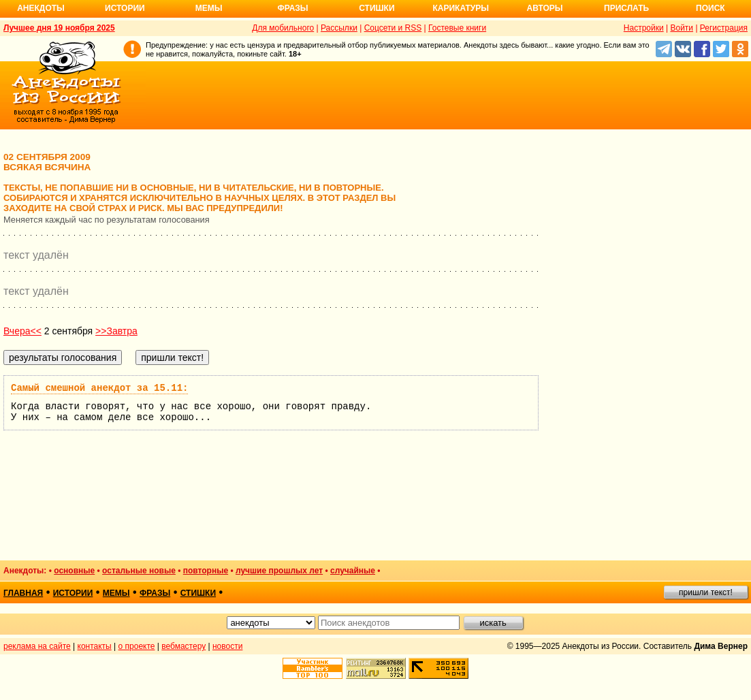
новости (227, 646)
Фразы (292, 8)
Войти (682, 28)
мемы (116, 593)
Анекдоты (41, 8)
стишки (198, 593)
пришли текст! (706, 592)
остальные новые (139, 571)
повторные (206, 571)
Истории (125, 8)
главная (23, 593)
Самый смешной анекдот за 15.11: (99, 388)
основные (74, 571)
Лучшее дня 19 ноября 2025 (59, 28)
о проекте (137, 646)
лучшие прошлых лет (279, 571)
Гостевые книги (457, 28)
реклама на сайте (37, 646)
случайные (353, 571)
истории (73, 593)
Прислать (626, 8)
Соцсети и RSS (393, 28)
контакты (95, 646)
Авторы (545, 8)
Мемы (209, 8)
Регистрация (724, 28)
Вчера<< (22, 331)
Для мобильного (283, 28)
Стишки (377, 8)
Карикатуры (461, 8)
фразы (155, 593)
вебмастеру (183, 646)
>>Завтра (116, 331)
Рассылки (339, 28)
